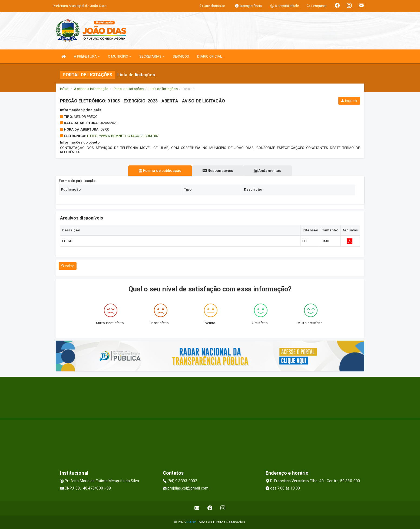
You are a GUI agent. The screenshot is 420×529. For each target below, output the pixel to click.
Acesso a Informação (91, 89)
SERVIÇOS (181, 56)
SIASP (191, 522)
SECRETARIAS (152, 56)
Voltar (68, 266)
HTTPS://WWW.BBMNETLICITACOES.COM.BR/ (123, 136)
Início (64, 89)
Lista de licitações (163, 89)
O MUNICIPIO (120, 56)
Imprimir (349, 101)
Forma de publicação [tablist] (158, 171)
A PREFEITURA (87, 56)
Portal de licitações (129, 89)
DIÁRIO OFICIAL (209, 56)
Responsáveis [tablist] (218, 171)
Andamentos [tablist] (269, 171)
